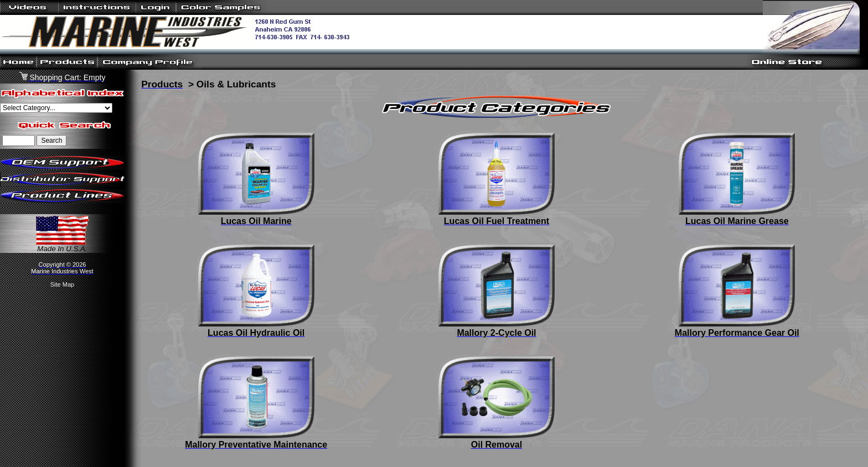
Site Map (62, 284)
